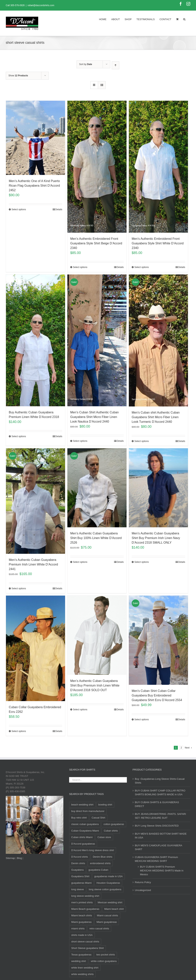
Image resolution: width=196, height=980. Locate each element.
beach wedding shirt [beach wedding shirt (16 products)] (82, 805)
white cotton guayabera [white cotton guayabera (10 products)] (104, 961)
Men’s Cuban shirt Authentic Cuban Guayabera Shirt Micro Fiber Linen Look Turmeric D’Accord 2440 (156, 417)
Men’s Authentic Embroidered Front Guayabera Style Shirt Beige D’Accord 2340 (96, 243)
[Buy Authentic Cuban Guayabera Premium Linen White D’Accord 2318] (36, 340)
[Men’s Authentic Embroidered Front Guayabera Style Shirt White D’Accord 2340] (158, 167)
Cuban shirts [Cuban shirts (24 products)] (111, 831)
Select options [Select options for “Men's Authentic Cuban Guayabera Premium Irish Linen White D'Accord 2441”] (19, 588)
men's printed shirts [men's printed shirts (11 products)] (82, 902)
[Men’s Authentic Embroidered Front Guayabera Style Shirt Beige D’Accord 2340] (97, 167)
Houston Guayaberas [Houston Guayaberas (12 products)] (108, 883)
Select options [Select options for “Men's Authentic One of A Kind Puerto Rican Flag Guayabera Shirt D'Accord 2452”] (19, 209)
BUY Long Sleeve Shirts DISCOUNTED (157, 826)
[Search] (184, 19)
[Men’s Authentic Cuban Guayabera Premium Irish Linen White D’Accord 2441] (36, 501)
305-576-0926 (18, 5)
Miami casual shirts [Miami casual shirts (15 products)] (107, 915)
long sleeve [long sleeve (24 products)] (78, 889)
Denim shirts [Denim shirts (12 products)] (78, 863)
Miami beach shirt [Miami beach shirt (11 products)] (114, 909)
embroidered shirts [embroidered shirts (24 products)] (100, 863)
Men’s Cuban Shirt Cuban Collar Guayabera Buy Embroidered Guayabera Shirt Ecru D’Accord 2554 (157, 695)
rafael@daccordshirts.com (41, 5)
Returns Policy (143, 882)
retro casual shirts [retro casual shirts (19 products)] (99, 928)
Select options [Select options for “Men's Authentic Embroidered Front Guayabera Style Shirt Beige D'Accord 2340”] (80, 267)
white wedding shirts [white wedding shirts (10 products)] (82, 974)
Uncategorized (143, 890)
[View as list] (102, 85)
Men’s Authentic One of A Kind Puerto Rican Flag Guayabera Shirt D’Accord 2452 (34, 186)
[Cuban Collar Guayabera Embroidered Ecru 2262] (36, 648)
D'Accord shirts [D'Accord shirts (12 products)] (80, 857)
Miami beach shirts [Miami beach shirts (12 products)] (82, 915)
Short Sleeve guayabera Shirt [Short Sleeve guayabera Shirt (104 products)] (87, 948)
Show (18, 76)
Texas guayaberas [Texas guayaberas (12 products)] (81, 955)
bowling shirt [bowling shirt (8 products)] (105, 805)
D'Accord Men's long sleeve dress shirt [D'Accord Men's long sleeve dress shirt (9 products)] (93, 850)
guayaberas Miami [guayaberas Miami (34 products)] (81, 883)
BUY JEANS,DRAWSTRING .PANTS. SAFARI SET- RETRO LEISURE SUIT (160, 816)
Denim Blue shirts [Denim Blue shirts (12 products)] (103, 857)
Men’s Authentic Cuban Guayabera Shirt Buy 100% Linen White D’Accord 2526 (96, 538)
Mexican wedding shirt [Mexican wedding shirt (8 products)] (110, 902)
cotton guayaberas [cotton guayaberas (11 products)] (114, 824)
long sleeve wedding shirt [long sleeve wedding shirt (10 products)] (85, 896)
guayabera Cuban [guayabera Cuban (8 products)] (98, 870)
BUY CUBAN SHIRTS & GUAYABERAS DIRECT (157, 804)
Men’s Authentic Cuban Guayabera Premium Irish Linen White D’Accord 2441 (33, 564)
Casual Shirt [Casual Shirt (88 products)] (98, 818)
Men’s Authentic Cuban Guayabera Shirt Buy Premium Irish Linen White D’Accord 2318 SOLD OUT (95, 685)
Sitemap (10, 858)
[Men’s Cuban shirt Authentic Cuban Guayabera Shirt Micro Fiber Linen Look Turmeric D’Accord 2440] (158, 340)
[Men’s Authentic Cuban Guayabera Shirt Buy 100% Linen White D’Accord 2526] (97, 488)
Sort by (86, 64)
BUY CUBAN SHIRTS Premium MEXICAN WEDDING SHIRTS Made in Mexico (162, 871)
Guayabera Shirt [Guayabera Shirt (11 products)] (80, 876)
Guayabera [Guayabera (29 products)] (77, 870)
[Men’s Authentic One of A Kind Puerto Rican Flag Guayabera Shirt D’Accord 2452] (36, 138)
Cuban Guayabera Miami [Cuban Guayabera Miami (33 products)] (85, 831)
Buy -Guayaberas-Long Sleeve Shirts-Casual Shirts (160, 781)
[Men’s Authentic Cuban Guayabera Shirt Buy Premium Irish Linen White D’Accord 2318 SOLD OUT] (97, 635)
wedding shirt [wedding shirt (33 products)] (79, 961)
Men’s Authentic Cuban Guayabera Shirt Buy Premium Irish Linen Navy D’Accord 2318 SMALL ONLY (156, 538)
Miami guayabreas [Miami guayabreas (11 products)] (107, 922)
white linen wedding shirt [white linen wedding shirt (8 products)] (85, 968)
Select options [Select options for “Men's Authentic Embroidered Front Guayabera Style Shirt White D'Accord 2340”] (142, 267)
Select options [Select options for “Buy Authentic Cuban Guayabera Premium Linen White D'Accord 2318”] (19, 436)
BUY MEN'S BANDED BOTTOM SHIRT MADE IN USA (161, 836)
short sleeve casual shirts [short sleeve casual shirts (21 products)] (85, 942)
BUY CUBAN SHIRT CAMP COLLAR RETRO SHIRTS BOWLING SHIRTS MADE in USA (160, 792)
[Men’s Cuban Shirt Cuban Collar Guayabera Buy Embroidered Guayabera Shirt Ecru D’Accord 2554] (158, 640)
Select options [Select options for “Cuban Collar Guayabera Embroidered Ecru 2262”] (19, 731)
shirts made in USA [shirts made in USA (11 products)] (82, 935)
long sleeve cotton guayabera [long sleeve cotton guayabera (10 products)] (105, 889)
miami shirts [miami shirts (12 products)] (78, 928)
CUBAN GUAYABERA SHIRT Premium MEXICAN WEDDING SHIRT (156, 859)
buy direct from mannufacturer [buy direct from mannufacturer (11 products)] (88, 811)
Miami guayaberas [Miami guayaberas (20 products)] (81, 922)
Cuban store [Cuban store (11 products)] (104, 837)
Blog (19, 858)
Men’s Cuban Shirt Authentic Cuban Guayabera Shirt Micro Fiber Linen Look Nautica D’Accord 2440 (94, 417)
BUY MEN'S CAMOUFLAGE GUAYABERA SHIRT (159, 847)
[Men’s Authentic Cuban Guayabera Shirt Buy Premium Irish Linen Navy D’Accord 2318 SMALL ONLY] (158, 488)
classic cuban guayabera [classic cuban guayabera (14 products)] (85, 824)
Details (59, 209)
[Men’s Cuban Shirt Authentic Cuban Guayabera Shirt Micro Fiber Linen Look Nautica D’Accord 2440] (97, 340)
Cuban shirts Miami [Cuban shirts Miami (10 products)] (82, 837)
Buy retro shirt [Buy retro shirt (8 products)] (79, 818)
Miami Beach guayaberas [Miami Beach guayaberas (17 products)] (85, 909)
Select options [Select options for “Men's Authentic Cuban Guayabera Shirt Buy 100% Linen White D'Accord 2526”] (80, 562)
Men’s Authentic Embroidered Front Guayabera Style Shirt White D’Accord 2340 (158, 243)
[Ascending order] (116, 65)
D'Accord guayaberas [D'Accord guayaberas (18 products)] (83, 844)
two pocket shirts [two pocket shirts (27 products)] (106, 955)
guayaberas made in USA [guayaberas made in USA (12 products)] (109, 876)
